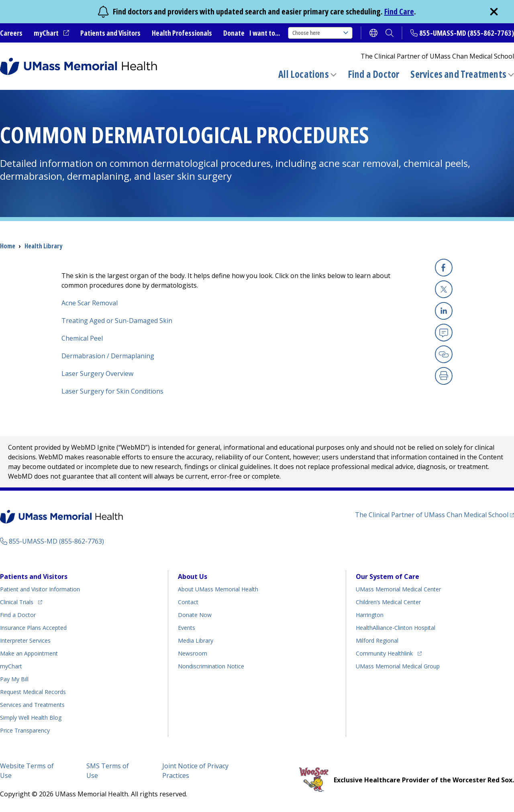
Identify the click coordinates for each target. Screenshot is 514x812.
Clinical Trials (21, 601)
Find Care (399, 11)
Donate (234, 33)
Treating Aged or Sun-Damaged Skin (117, 321)
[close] (494, 12)
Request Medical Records (33, 692)
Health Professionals (182, 33)
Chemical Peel (82, 338)
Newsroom (193, 653)
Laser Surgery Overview (97, 374)
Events (187, 628)
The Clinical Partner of (434, 515)
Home (8, 246)
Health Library (43, 246)
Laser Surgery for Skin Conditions (112, 391)
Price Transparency (25, 730)
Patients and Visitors (110, 33)
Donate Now (195, 615)
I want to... (265, 33)
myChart (51, 33)
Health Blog (31, 718)
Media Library (196, 640)
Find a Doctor (374, 74)
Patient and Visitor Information (40, 589)
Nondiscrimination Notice (211, 666)
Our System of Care (388, 577)
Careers (11, 33)
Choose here (320, 33)
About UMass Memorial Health (218, 589)
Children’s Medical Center (388, 602)
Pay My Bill (14, 679)
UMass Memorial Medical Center (398, 589)
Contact (188, 602)
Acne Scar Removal (90, 303)
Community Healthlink (384, 652)
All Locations (304, 74)
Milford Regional (377, 640)
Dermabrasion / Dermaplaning (108, 356)
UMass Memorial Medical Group (398, 666)
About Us (193, 577)
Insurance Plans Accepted (33, 628)
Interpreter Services (25, 640)
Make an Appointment (29, 653)
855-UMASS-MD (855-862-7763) (467, 33)
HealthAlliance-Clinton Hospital (396, 628)
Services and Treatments (458, 74)
